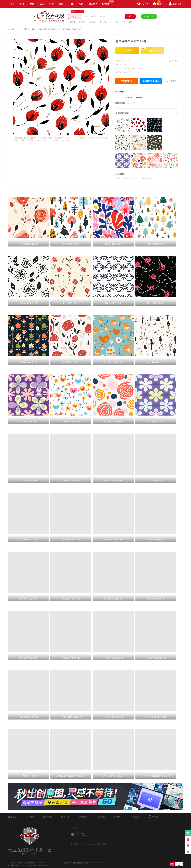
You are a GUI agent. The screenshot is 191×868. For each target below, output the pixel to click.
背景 (51, 4)
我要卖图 (188, 833)
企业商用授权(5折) (151, 81)
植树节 (73, 22)
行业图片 (33, 29)
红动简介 (118, 817)
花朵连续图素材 (122, 113)
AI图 (118, 178)
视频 (61, 4)
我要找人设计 (149, 16)
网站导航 (48, 817)
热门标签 (30, 817)
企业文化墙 (92, 22)
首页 (13, 4)
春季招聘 (82, 22)
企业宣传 (103, 22)
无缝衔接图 (43, 29)
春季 (123, 22)
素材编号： (120, 61)
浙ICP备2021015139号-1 (37, 863)
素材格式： (120, 65)
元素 (32, 4)
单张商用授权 (127, 81)
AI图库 (25, 29)
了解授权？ (171, 81)
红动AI (107, 2)
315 (117, 22)
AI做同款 (149, 50)
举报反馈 (175, 61)
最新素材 (12, 817)
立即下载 (127, 51)
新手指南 (83, 817)
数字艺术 (135, 178)
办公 (71, 4)
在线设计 (93, 4)
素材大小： (120, 72)
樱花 (130, 22)
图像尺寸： (120, 68)
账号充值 (65, 817)
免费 (81, 4)
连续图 (126, 178)
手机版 (154, 817)
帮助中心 (101, 817)
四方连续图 (146, 178)
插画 (42, 4)
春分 (111, 22)
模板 (22, 4)
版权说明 (136, 817)
